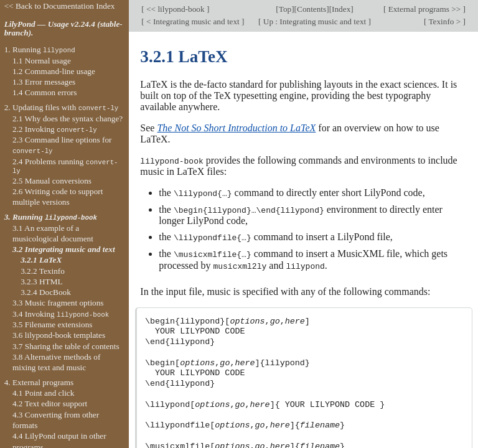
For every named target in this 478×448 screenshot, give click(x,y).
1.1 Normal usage (42, 61)
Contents (312, 9)
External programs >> (424, 9)
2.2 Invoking (55, 129)
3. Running (51, 217)
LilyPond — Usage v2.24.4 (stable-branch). (63, 29)
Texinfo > (444, 21)
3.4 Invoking (61, 314)
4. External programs (39, 382)
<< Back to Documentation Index (60, 6)
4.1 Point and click (43, 393)
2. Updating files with (62, 107)
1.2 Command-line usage (54, 71)
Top (285, 9)
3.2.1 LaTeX (41, 260)
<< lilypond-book (176, 9)
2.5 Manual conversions (52, 181)
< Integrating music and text (193, 21)
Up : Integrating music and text (314, 21)
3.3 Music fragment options (58, 303)
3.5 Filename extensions (53, 324)
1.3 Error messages (44, 82)
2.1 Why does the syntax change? (68, 119)
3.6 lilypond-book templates (59, 335)
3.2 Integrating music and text (64, 249)
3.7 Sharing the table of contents (66, 346)
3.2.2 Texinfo (43, 271)
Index (341, 9)
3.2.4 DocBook (46, 292)
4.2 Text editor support (50, 404)
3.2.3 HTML (41, 282)
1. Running (40, 49)
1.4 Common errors (45, 92)
